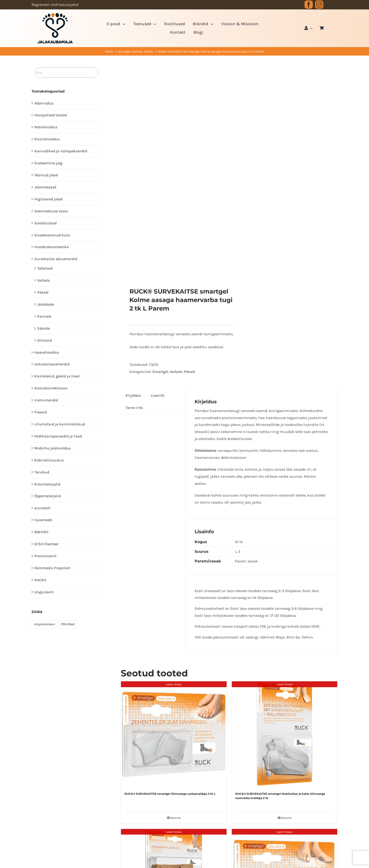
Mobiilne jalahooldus (52, 448)
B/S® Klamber (46, 544)
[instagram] (319, 5)
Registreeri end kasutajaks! (55, 5)
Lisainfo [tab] (158, 395)
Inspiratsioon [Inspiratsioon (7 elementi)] (44, 624)
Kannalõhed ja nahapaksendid (61, 151)
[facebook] (309, 5)
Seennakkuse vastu (51, 211)
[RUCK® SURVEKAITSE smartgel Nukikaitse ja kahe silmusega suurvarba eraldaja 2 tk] (285, 734)
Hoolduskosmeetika (52, 247)
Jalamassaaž (45, 187)
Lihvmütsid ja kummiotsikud (60, 424)
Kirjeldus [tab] (133, 395)
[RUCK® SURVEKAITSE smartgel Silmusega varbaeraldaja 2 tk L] (174, 734)
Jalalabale (46, 304)
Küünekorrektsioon (51, 388)
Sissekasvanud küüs (52, 235)
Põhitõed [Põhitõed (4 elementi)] (68, 624)
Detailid (175, 818)
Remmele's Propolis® (52, 568)
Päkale (189, 372)
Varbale (176, 372)
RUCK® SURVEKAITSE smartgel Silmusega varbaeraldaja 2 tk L (170, 794)
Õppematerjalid (48, 496)
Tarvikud (42, 472)
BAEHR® (41, 532)
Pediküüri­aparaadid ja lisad (58, 436)
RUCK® (40, 580)
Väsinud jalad (46, 175)
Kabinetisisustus (49, 460)
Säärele (44, 328)
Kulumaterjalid (47, 484)
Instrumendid (46, 400)
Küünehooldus (47, 139)
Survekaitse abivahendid (56, 259)
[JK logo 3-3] (55, 15)
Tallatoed (45, 268)
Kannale (44, 316)
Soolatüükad (45, 223)
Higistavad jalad (48, 199)
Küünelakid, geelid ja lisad (57, 376)
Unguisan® (44, 592)
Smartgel (160, 372)
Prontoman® (45, 556)
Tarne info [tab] (134, 408)
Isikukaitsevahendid (52, 364)
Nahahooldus (46, 127)
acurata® (42, 508)
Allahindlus (44, 103)
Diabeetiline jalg (48, 163)
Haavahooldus (47, 352)
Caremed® (43, 520)
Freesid (40, 412)
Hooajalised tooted (50, 115)
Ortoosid (44, 340)
